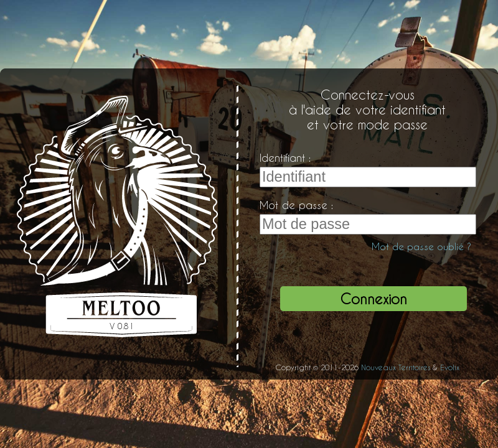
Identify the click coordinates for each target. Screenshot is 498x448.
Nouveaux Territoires (396, 367)
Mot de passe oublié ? (421, 246)
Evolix (450, 367)
